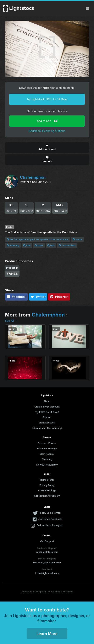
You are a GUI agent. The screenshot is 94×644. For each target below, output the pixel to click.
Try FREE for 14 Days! (47, 412)
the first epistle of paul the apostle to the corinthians (38, 239)
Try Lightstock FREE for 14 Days (47, 99)
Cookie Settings (47, 490)
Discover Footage (47, 448)
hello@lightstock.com (47, 573)
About (47, 401)
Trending (47, 459)
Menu (87, 8)
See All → (11, 321)
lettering (13, 245)
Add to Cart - (47, 121)
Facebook (16, 297)
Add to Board (47, 148)
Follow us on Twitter (50, 513)
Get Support (47, 541)
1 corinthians (67, 245)
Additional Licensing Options (47, 131)
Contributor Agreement (47, 496)
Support (47, 417)
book (39, 245)
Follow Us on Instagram (50, 525)
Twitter (38, 297)
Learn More (47, 634)
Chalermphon (33, 177)
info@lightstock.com (47, 552)
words (78, 239)
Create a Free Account (47, 407)
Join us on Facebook (50, 519)
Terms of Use (47, 480)
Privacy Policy (47, 485)
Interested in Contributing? (47, 428)
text (51, 245)
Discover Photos (47, 443)
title (27, 245)
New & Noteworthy (47, 465)
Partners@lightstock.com (47, 562)
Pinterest (59, 297)
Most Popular (47, 454)
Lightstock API (47, 423)
